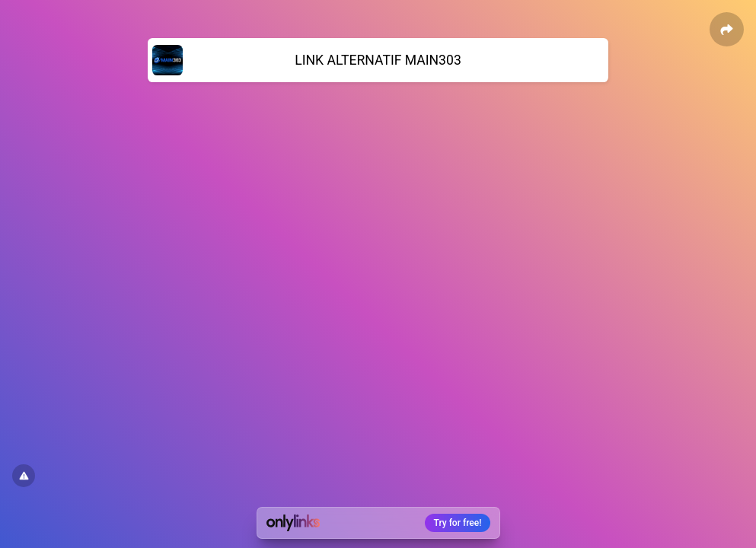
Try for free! (458, 523)
